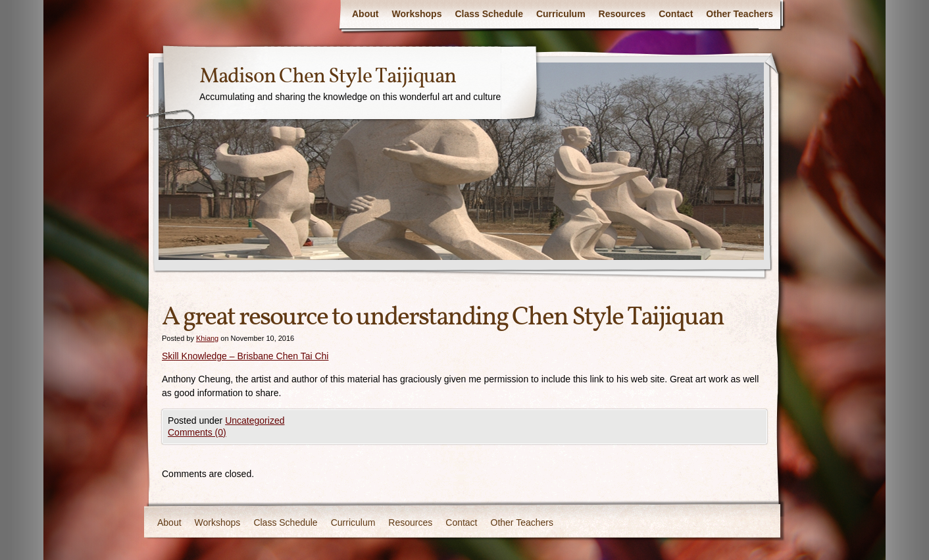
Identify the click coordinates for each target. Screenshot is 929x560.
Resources (622, 14)
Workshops (416, 14)
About (365, 14)
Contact (676, 14)
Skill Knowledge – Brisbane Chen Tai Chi (245, 356)
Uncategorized (255, 420)
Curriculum (561, 14)
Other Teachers (740, 14)
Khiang (207, 338)
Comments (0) (197, 432)
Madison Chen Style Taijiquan (328, 77)
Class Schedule (489, 14)
